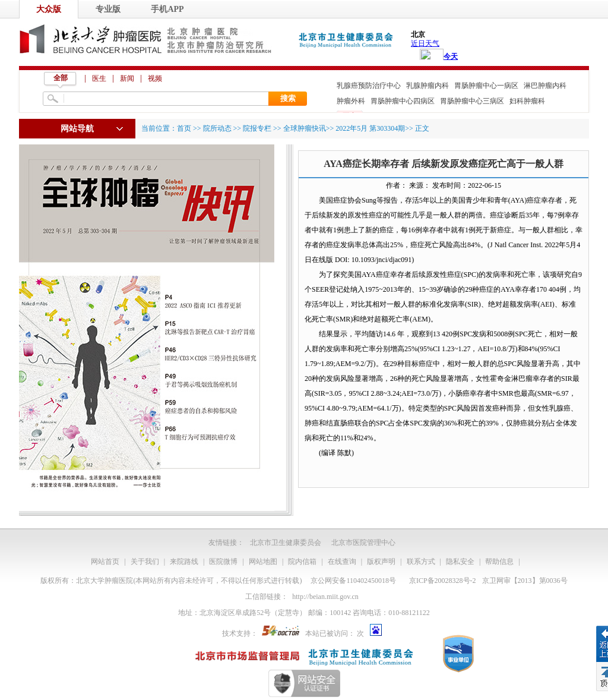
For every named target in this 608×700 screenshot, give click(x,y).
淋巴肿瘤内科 (545, 86)
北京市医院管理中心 (363, 543)
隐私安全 (460, 562)
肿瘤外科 (351, 101)
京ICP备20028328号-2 (443, 581)
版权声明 (381, 562)
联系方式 (421, 562)
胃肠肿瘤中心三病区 (472, 101)
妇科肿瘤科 (527, 101)
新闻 (127, 78)
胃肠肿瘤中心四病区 (403, 101)
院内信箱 (302, 562)
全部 (61, 78)
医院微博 (223, 562)
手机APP (167, 9)
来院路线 (184, 562)
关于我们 (145, 562)
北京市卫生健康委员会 (286, 543)
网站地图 (263, 562)
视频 (155, 78)
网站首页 (105, 562)
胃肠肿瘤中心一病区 (486, 86)
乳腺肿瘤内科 (427, 86)
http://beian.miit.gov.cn (325, 597)
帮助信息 (499, 562)
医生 (99, 78)
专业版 (108, 9)
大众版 (49, 9)
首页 (184, 128)
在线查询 (342, 562)
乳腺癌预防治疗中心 (369, 86)
